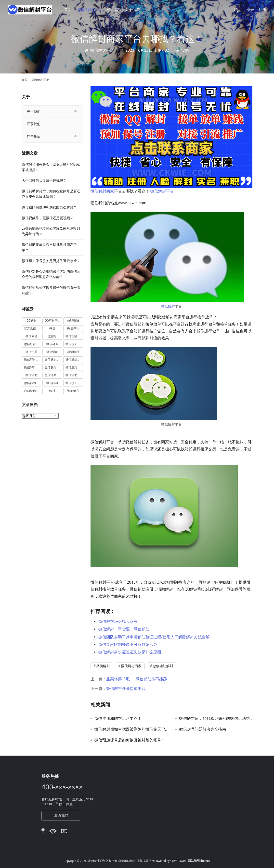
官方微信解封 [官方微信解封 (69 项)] (33, 328)
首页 (68, 10)
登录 (250, 10)
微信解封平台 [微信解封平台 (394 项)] (74, 360)
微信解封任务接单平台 (126, 689)
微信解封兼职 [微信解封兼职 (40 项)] (33, 360)
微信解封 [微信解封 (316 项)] (73, 352)
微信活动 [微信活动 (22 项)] (52, 352)
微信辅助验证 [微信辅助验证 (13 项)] (33, 383)
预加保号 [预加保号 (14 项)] (73, 391)
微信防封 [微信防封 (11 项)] (52, 383)
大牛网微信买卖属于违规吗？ (44, 181)
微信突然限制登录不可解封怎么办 (128, 645)
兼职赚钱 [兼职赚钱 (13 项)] (73, 321)
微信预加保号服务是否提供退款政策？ (51, 261)
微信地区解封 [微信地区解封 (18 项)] (74, 336)
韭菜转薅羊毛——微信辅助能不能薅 (137, 679)
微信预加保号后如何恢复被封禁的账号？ (130, 740)
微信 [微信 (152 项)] (52, 328)
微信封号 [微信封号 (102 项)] (52, 344)
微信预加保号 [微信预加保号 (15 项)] (74, 383)
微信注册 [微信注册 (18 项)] (31, 352)
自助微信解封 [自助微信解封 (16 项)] (33, 391)
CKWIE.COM (178, 861)
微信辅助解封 (163, 666)
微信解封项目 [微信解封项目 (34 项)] (74, 367)
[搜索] (236, 10)
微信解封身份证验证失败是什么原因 (130, 652)
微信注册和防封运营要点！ (118, 719)
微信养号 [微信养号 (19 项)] (31, 336)
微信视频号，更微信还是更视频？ (48, 218)
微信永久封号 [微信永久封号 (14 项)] (74, 344)
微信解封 (168, 306)
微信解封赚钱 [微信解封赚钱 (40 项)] (53, 367)
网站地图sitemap (199, 861)
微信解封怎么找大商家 (118, 621)
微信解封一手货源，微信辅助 (124, 629)
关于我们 (133, 10)
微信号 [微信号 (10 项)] (52, 336)
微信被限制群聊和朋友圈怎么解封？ (49, 207)
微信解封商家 (102, 191)
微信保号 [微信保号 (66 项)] (73, 328)
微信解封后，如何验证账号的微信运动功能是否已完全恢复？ (216, 719)
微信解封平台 (90, 10)
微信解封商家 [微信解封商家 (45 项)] (53, 360)
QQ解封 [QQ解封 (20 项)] (32, 321)
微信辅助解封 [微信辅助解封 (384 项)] (74, 375)
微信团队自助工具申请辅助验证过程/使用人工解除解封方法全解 (154, 637)
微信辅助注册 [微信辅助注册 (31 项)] (53, 375)
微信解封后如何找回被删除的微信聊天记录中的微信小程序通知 (131, 729)
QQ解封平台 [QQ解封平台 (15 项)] (53, 321)
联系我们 (34, 124)
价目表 (113, 10)
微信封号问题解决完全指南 (203, 729)
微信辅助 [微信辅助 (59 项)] (31, 375)
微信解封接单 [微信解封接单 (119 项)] (33, 367)
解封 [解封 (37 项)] (52, 391)
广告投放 (34, 136)
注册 (262, 10)
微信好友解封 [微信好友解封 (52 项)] (33, 344)
